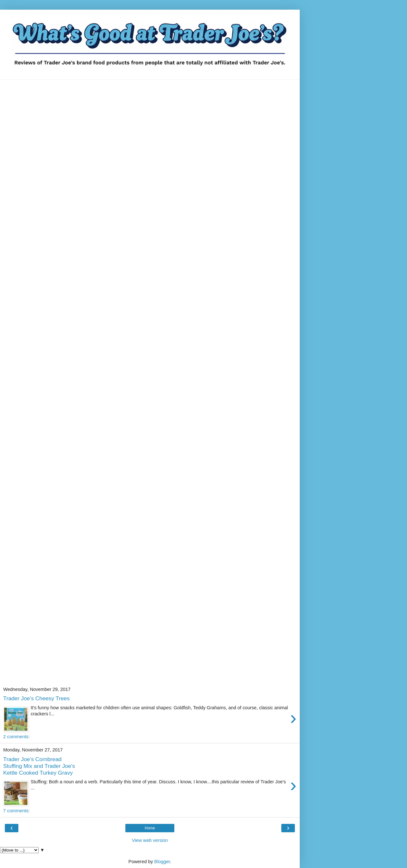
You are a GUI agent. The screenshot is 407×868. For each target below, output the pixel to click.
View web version (150, 840)
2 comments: (16, 737)
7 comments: (16, 811)
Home (150, 828)
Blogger (162, 862)
